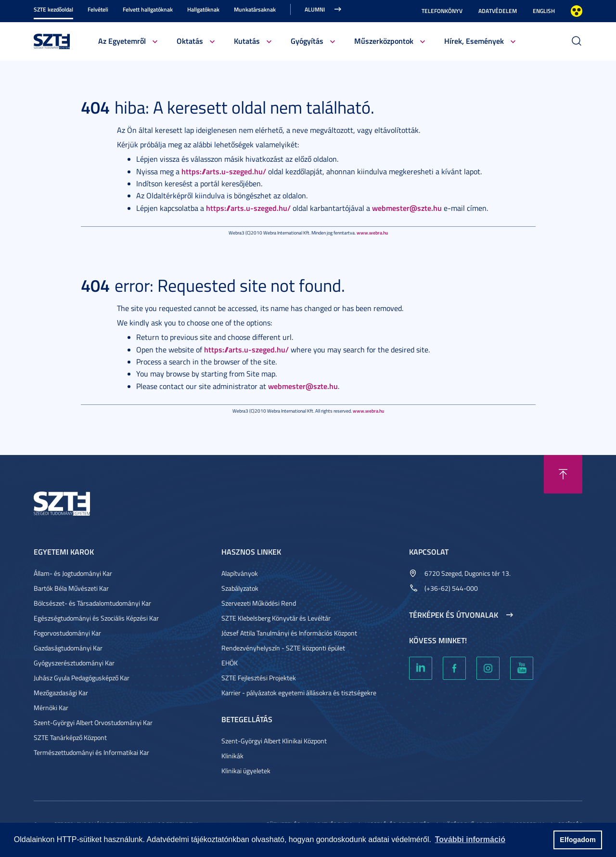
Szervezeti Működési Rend (259, 603)
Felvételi (98, 9)
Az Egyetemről (122, 41)
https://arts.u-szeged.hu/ (224, 171)
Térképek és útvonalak (454, 615)
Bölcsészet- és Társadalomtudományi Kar (92, 603)
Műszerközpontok (384, 41)
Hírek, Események (474, 41)
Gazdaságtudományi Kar (68, 648)
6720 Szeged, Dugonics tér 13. (468, 573)
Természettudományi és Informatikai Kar (91, 752)
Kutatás (247, 41)
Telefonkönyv (442, 11)
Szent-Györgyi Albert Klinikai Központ (274, 741)
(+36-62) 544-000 (451, 588)
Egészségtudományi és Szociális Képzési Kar (96, 618)
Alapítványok (240, 573)
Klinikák (232, 756)
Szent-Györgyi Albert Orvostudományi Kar (93, 722)
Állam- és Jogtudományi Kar (73, 573)
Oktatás (190, 41)
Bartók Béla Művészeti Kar (71, 588)
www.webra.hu (372, 233)
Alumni (315, 9)
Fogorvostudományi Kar (67, 633)
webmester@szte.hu (407, 208)
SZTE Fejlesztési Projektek (259, 678)
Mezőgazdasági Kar (61, 693)
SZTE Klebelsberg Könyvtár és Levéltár (276, 618)
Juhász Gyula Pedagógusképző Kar (82, 678)
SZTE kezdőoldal (53, 9)
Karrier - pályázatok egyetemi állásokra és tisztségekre (299, 693)
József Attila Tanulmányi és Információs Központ (289, 633)
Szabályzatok (240, 588)
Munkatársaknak (255, 9)
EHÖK (230, 663)
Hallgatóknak (203, 9)
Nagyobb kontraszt (577, 11)
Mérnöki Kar (51, 708)
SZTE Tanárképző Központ (70, 737)
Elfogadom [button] (577, 840)
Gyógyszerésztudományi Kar (74, 663)
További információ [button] (470, 839)
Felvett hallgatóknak (148, 9)
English (544, 11)
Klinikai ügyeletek (246, 771)
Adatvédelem (498, 11)
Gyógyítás (307, 41)
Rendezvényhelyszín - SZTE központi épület (283, 648)
